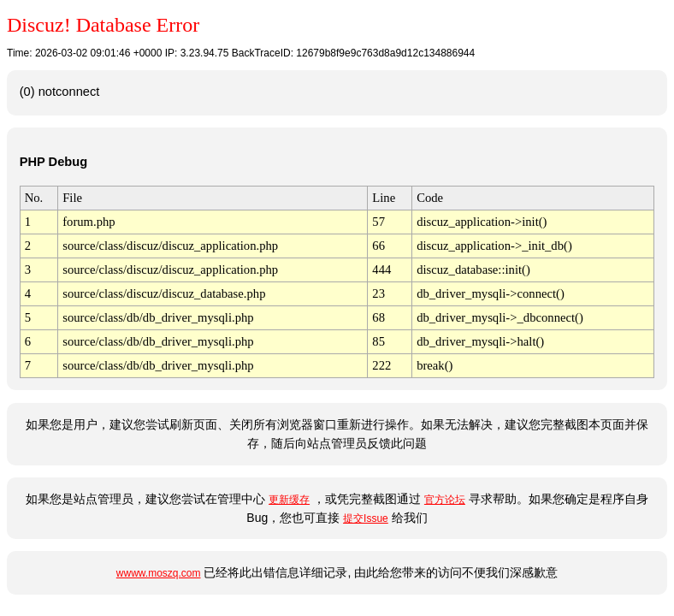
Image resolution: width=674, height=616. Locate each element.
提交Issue (366, 518)
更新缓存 (289, 500)
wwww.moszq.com (159, 573)
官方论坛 (445, 500)
